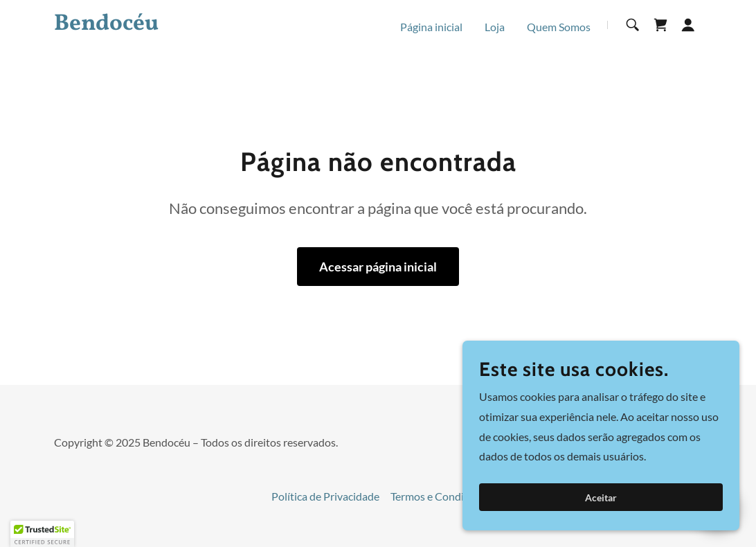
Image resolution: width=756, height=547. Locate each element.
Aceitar (601, 497)
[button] (688, 25)
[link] (168, 25)
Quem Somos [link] (559, 27)
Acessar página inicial (378, 267)
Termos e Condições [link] (438, 496)
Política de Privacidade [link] (325, 496)
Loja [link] (495, 27)
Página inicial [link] (431, 27)
